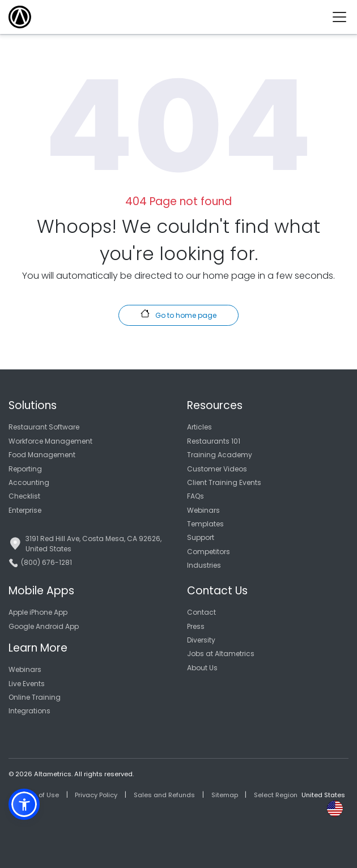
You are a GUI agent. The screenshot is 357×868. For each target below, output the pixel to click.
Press (196, 626)
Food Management (42, 455)
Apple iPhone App (38, 612)
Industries (204, 565)
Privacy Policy (96, 795)
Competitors (209, 552)
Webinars (203, 510)
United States (323, 795)
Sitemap (225, 795)
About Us (202, 668)
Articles (199, 427)
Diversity (201, 640)
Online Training (35, 697)
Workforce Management (50, 441)
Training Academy (220, 455)
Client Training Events (224, 482)
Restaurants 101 (214, 441)
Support (201, 537)
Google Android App (44, 626)
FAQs (195, 496)
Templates (205, 524)
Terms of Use (38, 795)
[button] (24, 804)
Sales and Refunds (164, 795)
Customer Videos (217, 469)
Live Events (27, 684)
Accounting (29, 482)
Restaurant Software (44, 427)
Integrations (29, 711)
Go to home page (178, 314)
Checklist (24, 496)
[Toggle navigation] (344, 17)
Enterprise (25, 510)
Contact (201, 612)
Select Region (276, 795)
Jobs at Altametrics (221, 654)
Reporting (25, 469)
